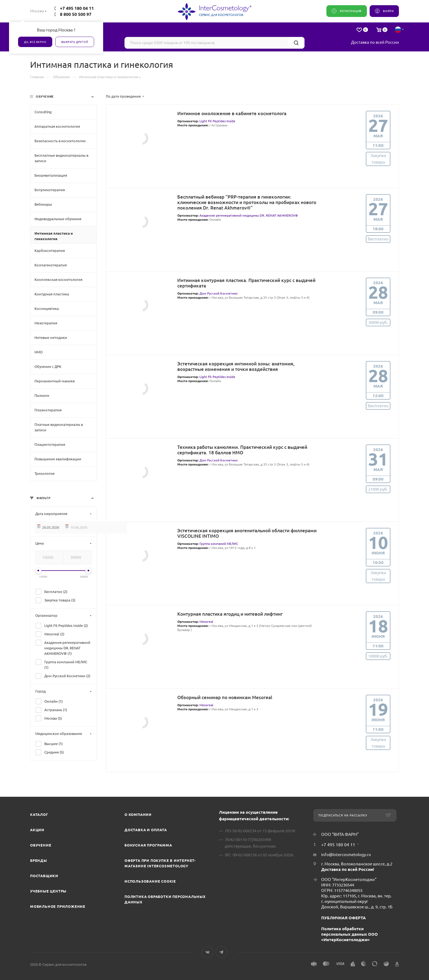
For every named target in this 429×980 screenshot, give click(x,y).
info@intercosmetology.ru (346, 855)
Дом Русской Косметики (218, 293)
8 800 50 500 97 (76, 14)
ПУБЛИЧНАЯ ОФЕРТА (344, 918)
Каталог (39, 815)
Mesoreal (206, 622)
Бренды (39, 860)
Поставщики (44, 876)
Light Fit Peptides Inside (217, 121)
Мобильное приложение (58, 906)
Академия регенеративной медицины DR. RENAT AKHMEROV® (249, 215)
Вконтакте (208, 952)
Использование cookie (150, 881)
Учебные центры (48, 891)
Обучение (41, 845)
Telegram (221, 952)
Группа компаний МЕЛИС (219, 544)
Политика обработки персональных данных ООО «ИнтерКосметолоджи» (350, 934)
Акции (37, 830)
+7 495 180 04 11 (77, 8)
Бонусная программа (148, 845)
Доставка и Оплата (146, 830)
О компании (138, 815)
